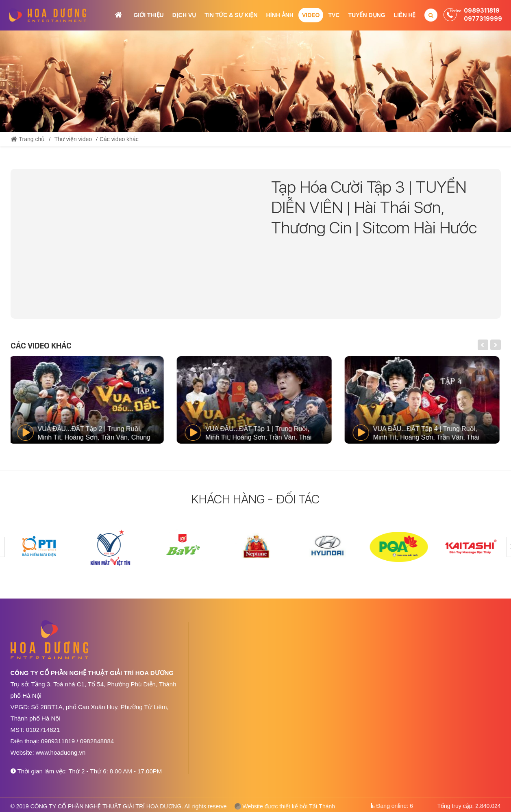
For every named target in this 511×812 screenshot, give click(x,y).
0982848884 (97, 741)
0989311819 (482, 10)
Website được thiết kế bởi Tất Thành (285, 806)
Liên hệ (405, 15)
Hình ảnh (280, 15)
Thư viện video (73, 139)
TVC (334, 15)
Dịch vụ (184, 15)
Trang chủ (118, 15)
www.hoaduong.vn (61, 752)
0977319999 (483, 19)
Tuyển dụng (366, 15)
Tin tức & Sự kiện (231, 15)
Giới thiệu (148, 15)
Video (311, 15)
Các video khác (119, 139)
